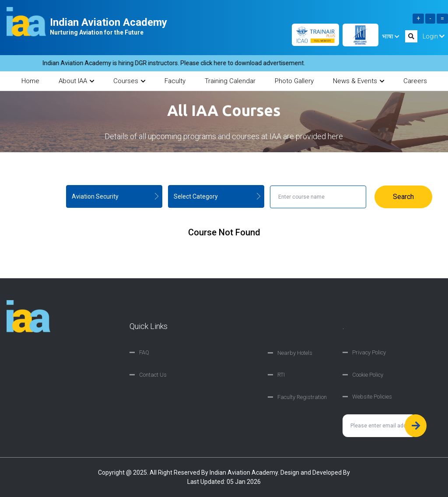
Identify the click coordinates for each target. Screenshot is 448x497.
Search (403, 197)
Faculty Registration (302, 397)
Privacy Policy (369, 352)
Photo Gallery (294, 81)
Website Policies (372, 397)
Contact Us (153, 375)
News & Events (359, 81)
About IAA (76, 81)
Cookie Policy (368, 375)
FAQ (144, 352)
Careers (415, 81)
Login (434, 36)
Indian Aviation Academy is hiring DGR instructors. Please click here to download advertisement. (177, 63)
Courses (129, 81)
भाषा (390, 36)
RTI (281, 375)
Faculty (175, 81)
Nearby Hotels (295, 353)
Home (30, 81)
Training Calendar (230, 81)
